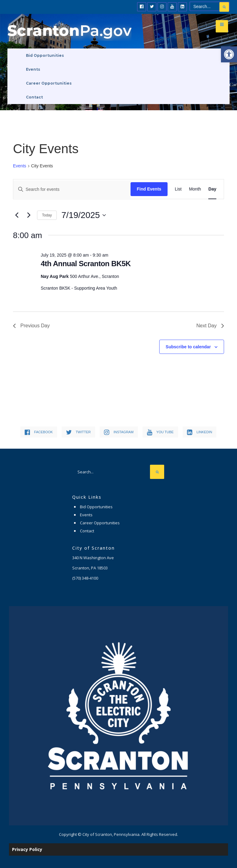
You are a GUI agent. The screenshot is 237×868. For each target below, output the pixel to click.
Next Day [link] (210, 326)
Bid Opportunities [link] (45, 55)
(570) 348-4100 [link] (85, 578)
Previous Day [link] (31, 326)
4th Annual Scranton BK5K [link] (86, 264)
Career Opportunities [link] (49, 83)
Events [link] (33, 69)
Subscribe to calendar (188, 347)
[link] (229, 54)
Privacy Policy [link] (27, 849)
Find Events (149, 189)
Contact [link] (34, 97)
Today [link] (47, 215)
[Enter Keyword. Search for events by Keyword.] (72, 189)
